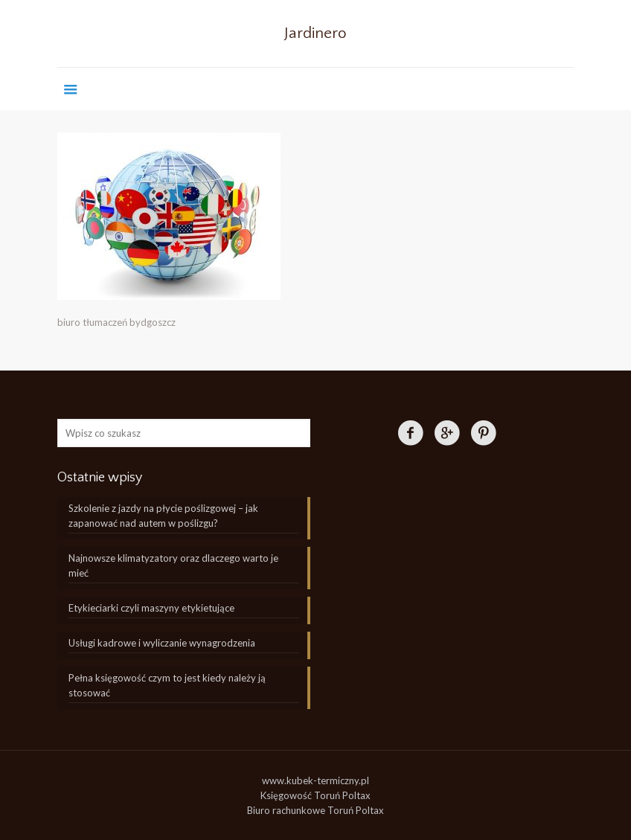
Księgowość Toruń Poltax (315, 795)
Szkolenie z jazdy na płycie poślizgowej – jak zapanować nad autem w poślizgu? (163, 516)
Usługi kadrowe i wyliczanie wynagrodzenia (162, 643)
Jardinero (315, 33)
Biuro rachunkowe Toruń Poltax (315, 810)
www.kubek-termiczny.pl (315, 780)
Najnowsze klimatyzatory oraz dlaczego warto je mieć (173, 565)
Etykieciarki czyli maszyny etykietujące (151, 608)
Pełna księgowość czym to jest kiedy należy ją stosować (167, 685)
